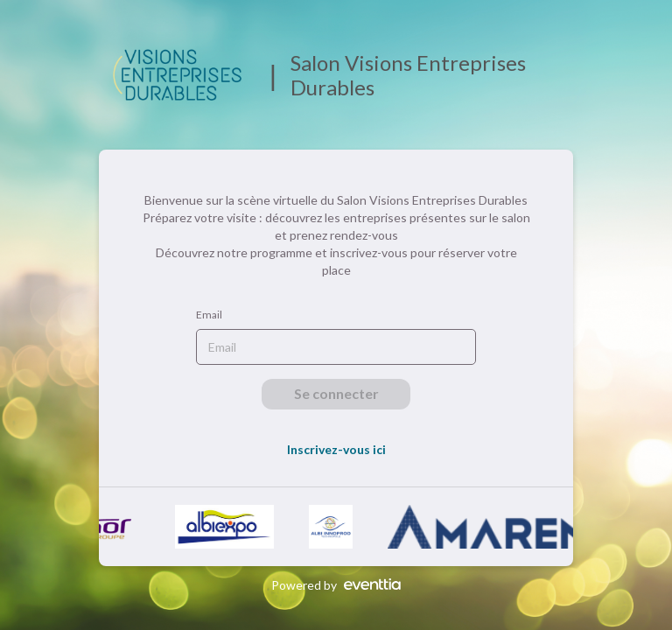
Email (209, 315)
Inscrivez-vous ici (336, 449)
